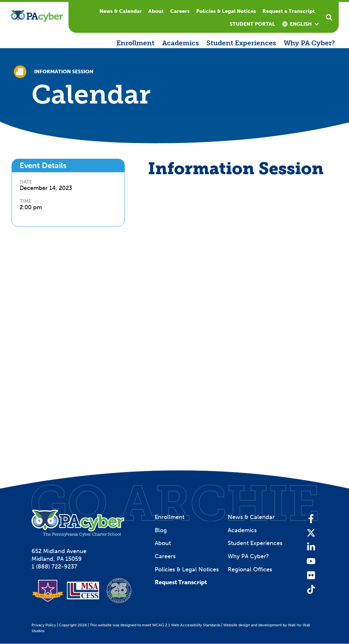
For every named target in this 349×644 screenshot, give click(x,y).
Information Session (64, 72)
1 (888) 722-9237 (54, 567)
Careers (180, 11)
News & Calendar (121, 11)
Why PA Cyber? (309, 43)
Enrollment (135, 43)
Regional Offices (250, 569)
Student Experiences (241, 43)
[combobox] (301, 24)
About (156, 11)
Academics (180, 43)
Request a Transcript (289, 11)
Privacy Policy (44, 625)
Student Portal (252, 24)
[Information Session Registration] (233, 309)
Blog (161, 530)
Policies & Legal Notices (226, 11)
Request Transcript (181, 582)
